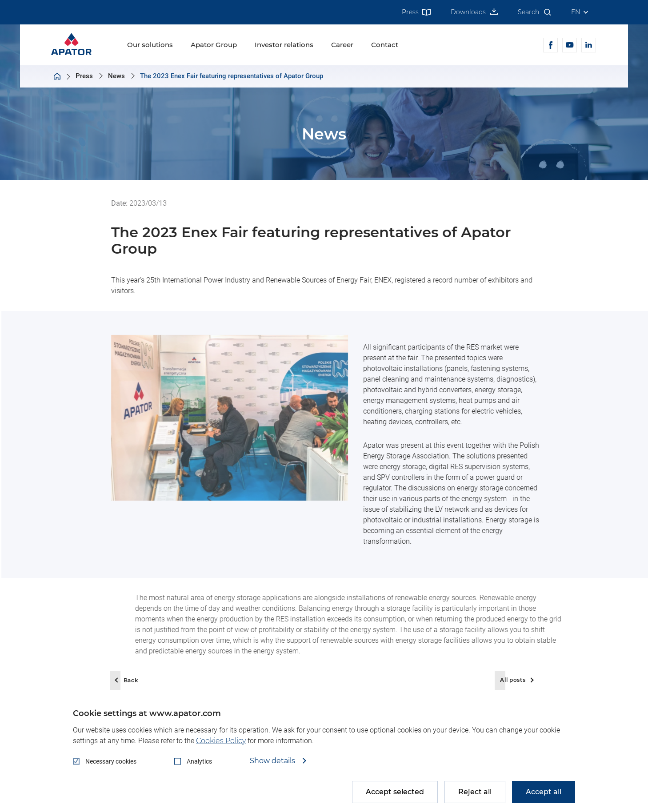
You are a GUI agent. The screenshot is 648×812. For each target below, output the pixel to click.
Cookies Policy (221, 741)
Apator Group (214, 45)
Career (342, 45)
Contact (385, 45)
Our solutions (150, 45)
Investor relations (284, 45)
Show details (273, 761)
